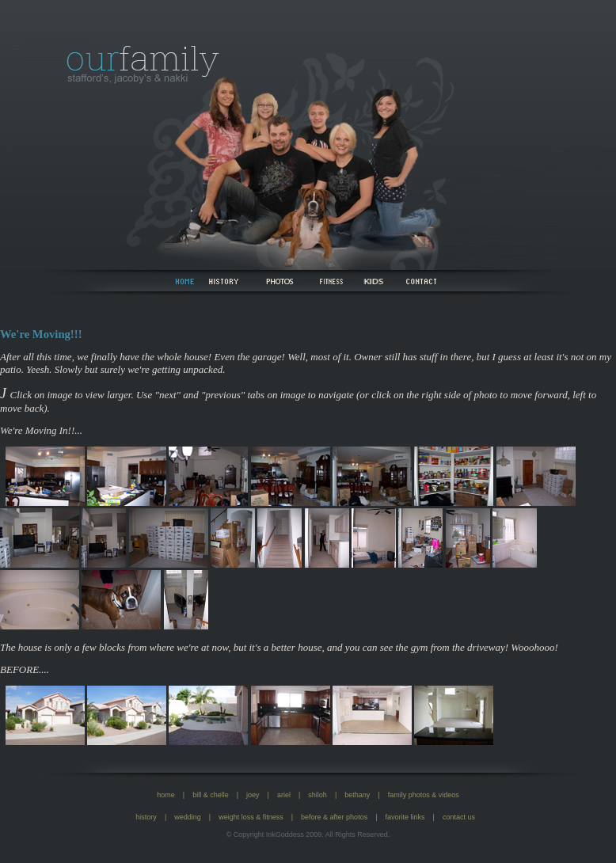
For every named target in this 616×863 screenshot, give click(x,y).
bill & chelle (211, 795)
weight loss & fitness (251, 817)
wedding (188, 817)
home (166, 795)
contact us (459, 817)
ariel (284, 795)
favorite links (405, 817)
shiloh (318, 795)
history (146, 817)
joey (253, 795)
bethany (357, 795)
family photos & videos (424, 795)
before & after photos (334, 817)
